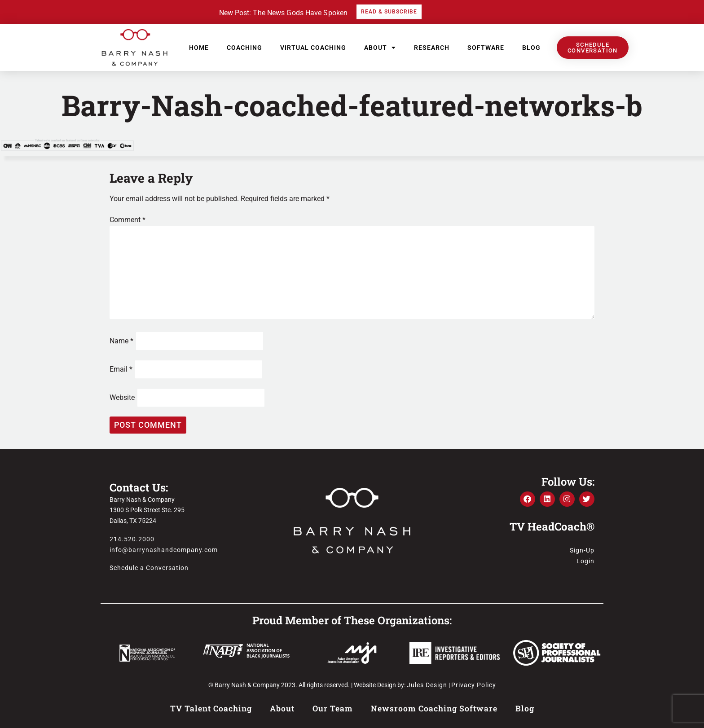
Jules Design (427, 685)
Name (121, 341)
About (380, 48)
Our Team (333, 708)
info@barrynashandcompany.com (164, 550)
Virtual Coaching (313, 48)
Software (486, 48)
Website (122, 397)
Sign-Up (582, 550)
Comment (128, 220)
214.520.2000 (132, 539)
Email (121, 369)
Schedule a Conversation (149, 568)
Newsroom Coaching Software (434, 708)
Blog (531, 48)
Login (585, 561)
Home (199, 48)
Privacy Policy (474, 685)
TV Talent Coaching (211, 708)
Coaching (244, 48)
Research (432, 48)
